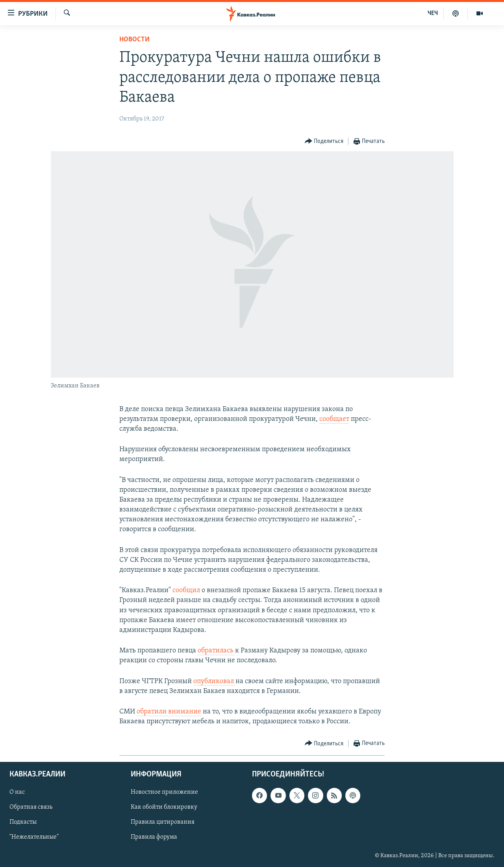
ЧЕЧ (433, 13)
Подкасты (23, 823)
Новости (134, 40)
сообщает (334, 419)
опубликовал (214, 681)
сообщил (187, 590)
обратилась (216, 651)
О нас (17, 793)
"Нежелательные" (34, 837)
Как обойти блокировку (164, 808)
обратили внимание (169, 712)
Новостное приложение (164, 793)
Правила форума (154, 837)
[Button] (324, 142)
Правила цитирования (163, 823)
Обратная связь (31, 808)
